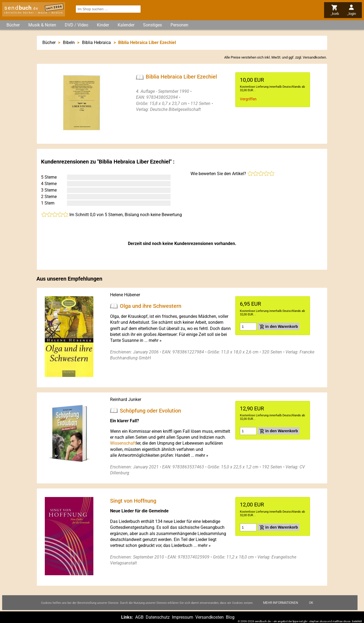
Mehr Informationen (281, 604)
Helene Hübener (125, 295)
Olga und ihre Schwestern (151, 306)
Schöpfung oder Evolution (150, 410)
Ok (311, 604)
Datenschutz (158, 617)
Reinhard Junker (126, 399)
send (21, 8)
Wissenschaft (123, 443)
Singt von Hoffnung (133, 501)
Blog (230, 617)
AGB (139, 617)
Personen (179, 25)
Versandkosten (314, 57)
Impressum (183, 617)
